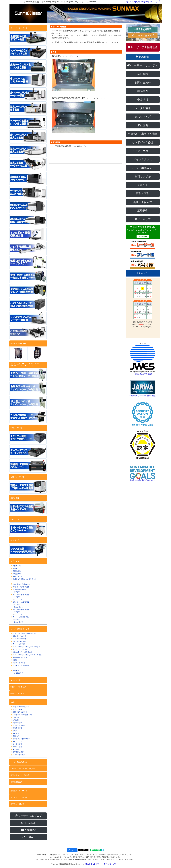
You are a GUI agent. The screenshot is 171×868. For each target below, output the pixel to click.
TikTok (28, 837)
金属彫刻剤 (17, 574)
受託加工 (143, 185)
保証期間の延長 (18, 752)
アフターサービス (19, 755)
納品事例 (143, 91)
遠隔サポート (17, 736)
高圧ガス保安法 (143, 202)
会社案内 (143, 74)
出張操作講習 (17, 723)
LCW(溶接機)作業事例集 (21, 584)
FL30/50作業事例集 (20, 590)
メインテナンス (18, 741)
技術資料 (17, 592)
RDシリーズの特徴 (19, 636)
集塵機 (15, 568)
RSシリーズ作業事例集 (21, 610)
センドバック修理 (19, 725)
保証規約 (16, 749)
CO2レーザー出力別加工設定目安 (25, 633)
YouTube (28, 830)
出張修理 (16, 720)
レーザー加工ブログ (28, 816)
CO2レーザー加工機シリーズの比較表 (26, 647)
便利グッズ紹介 (18, 576)
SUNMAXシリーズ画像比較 (22, 652)
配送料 (15, 731)
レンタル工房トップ (143, 36)
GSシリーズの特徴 (19, 639)
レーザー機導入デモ (143, 168)
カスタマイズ (143, 117)
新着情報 (143, 57)
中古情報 (143, 100)
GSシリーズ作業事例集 (21, 602)
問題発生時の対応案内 (21, 707)
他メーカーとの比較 (20, 649)
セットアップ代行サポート (22, 739)
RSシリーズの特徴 (19, 641)
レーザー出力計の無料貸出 (22, 715)
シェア (72, 850)
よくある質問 (17, 744)
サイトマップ (143, 219)
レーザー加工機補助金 (143, 47)
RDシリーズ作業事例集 (21, 595)
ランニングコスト (19, 663)
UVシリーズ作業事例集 (21, 587)
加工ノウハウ (19, 599)
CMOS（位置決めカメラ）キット (25, 579)
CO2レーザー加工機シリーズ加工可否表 (27, 655)
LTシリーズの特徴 (19, 644)
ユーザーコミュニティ (143, 65)
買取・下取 (143, 194)
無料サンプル (143, 177)
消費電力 (16, 660)
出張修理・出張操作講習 (143, 134)
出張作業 (16, 717)
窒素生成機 (17, 571)
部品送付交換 (17, 728)
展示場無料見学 (143, 29)
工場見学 (143, 211)
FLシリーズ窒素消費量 (21, 665)
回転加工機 (17, 566)
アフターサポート (143, 151)
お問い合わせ (143, 83)
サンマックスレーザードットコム (142, 2)
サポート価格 (17, 747)
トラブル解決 (17, 709)
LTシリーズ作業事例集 (21, 617)
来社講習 (16, 733)
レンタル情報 (143, 108)
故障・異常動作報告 (20, 712)
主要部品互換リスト (20, 657)
